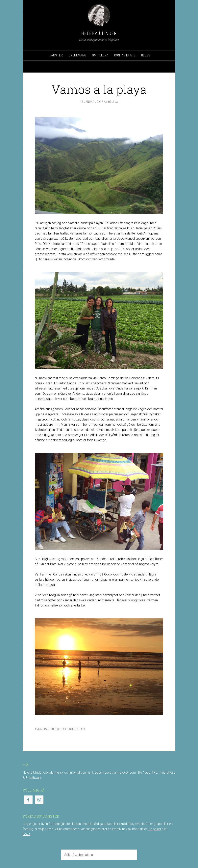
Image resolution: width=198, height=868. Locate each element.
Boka (26, 834)
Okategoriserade (73, 729)
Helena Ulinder (99, 33)
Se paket (155, 829)
